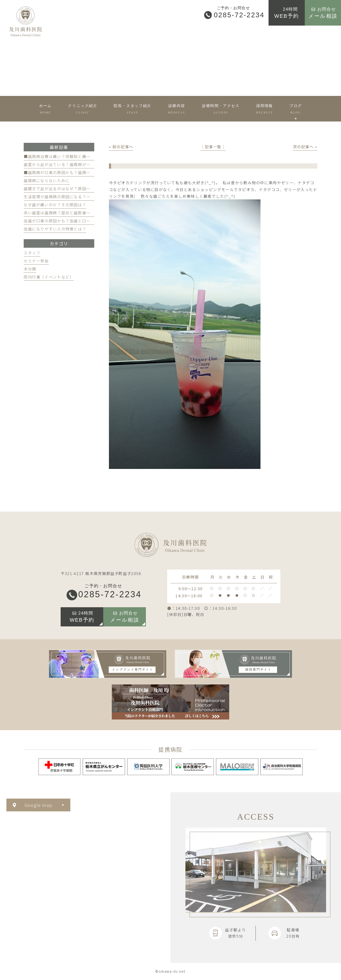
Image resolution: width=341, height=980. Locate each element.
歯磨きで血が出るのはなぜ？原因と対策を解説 (67, 189)
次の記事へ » (305, 147)
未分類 (30, 269)
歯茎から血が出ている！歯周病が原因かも (63, 164)
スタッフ (32, 253)
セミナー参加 (36, 261)
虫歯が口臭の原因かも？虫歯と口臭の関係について (72, 221)
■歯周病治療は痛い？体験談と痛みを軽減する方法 (72, 156)
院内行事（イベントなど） (49, 277)
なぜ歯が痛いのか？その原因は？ (55, 205)
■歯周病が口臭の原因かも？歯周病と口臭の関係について (78, 172)
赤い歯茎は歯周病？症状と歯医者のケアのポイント (72, 213)
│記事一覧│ (213, 147)
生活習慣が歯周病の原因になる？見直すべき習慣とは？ (76, 197)
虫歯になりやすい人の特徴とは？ (55, 229)
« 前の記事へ (121, 147)
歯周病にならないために (47, 180)
